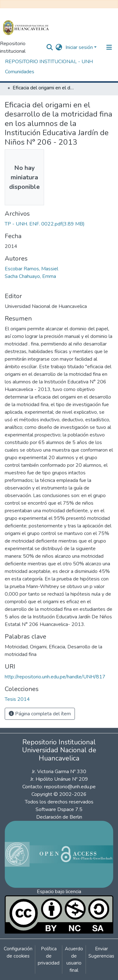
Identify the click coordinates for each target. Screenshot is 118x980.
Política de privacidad (49, 956)
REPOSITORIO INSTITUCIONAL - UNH (49, 62)
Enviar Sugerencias (101, 952)
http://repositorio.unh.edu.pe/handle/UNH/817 (55, 677)
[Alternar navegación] (109, 47)
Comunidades (20, 72)
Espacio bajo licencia (59, 892)
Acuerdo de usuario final (74, 959)
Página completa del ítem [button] (40, 714)
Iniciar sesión (79, 47)
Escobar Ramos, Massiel (31, 269)
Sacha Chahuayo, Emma (30, 276)
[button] (59, 47)
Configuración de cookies (18, 952)
